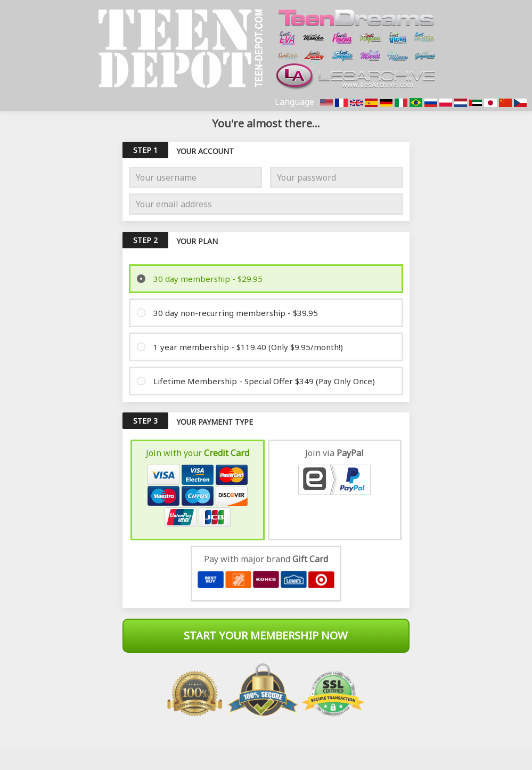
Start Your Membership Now (266, 635)
